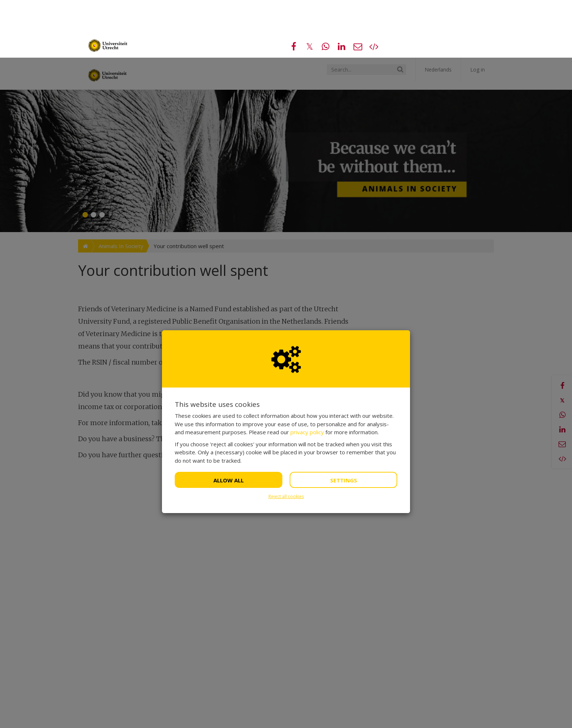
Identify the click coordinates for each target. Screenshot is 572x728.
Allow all (229, 423)
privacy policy (307, 374)
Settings (344, 423)
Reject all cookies (286, 439)
